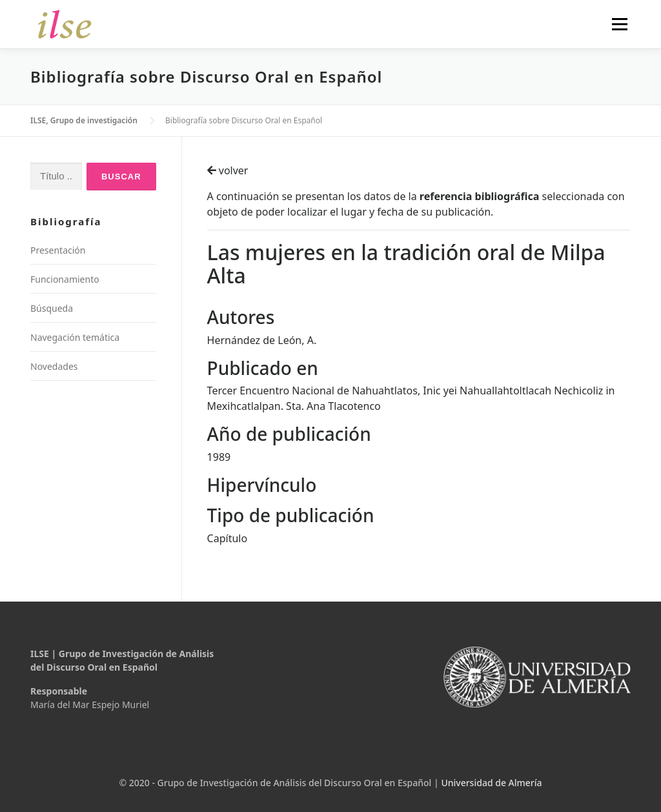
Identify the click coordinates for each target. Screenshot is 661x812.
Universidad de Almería (491, 783)
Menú (619, 24)
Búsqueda (52, 308)
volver (228, 170)
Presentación (58, 250)
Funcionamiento (65, 279)
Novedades (54, 366)
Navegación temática (75, 337)
